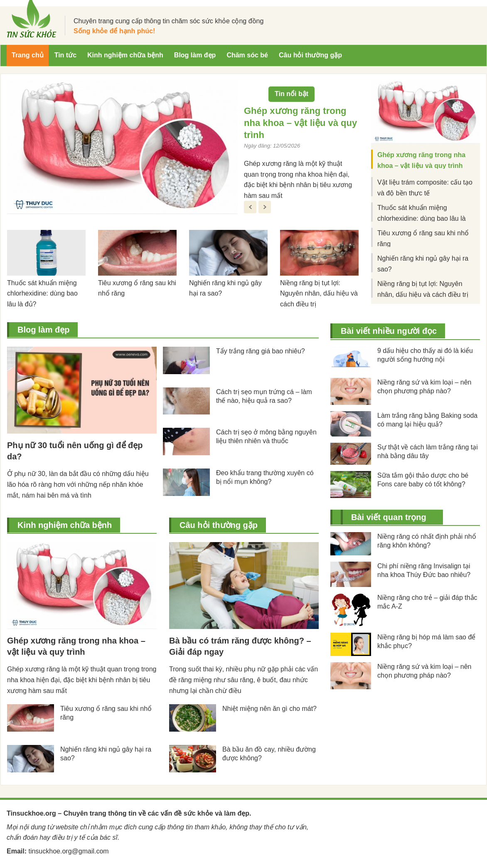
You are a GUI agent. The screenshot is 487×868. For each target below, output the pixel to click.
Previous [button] (250, 207)
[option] (183, 151)
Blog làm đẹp (43, 330)
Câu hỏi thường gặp (219, 525)
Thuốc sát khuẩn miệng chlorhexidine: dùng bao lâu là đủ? (42, 294)
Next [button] (265, 207)
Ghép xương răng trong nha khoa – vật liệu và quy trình (300, 123)
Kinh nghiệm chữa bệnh (65, 525)
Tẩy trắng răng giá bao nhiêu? (261, 351)
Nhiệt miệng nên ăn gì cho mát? (269, 709)
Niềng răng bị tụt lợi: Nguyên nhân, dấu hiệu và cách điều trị (319, 294)
